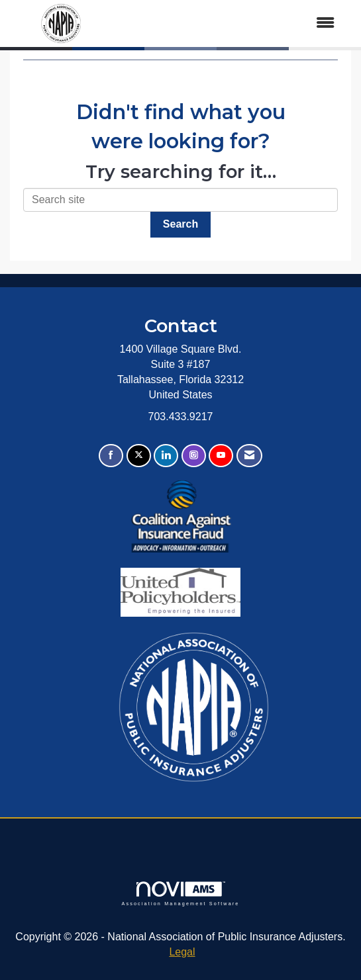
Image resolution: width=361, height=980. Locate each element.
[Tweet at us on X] (139, 456)
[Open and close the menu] (230, 23)
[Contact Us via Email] (249, 456)
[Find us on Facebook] (111, 456)
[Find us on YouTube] (221, 456)
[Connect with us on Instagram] (194, 456)
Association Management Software (180, 894)
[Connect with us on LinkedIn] (166, 456)
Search (180, 224)
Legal (182, 952)
